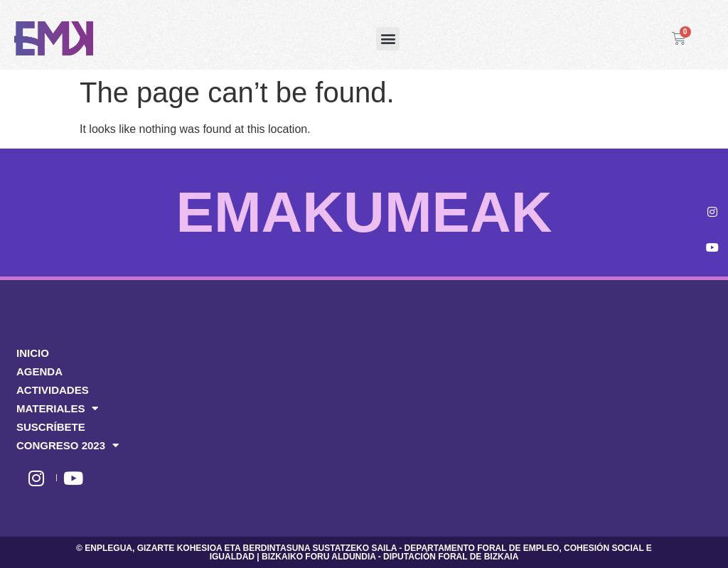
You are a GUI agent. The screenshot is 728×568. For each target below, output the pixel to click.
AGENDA (39, 371)
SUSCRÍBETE (51, 427)
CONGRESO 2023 (68, 446)
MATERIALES (57, 409)
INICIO (33, 353)
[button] (388, 39)
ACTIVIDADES (53, 390)
